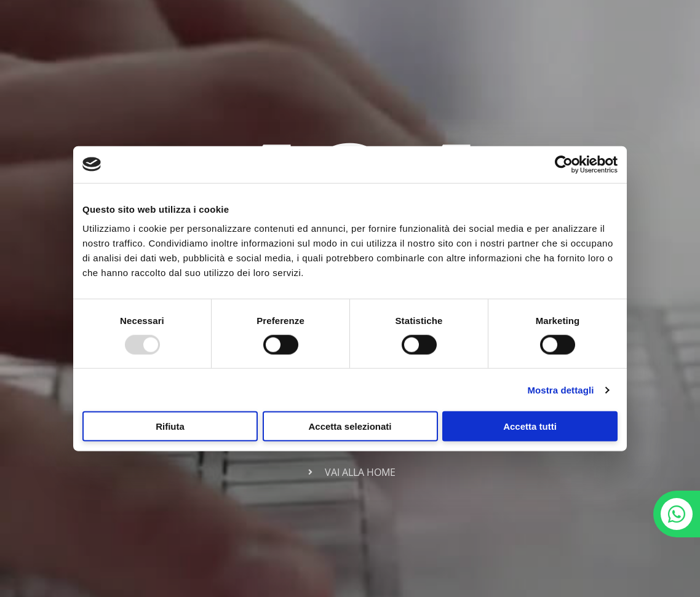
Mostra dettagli (560, 389)
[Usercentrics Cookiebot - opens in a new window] (564, 164)
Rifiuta (170, 426)
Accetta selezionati (350, 426)
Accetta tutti (530, 426)
